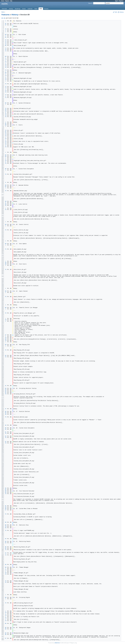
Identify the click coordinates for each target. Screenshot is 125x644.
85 (6, 46)
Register (121, 1)
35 (6, 263)
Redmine (57, 643)
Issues (24, 9)
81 (6, 24)
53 (6, 390)
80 (6, 547)
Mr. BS (3, 18)
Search (90, 3)
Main (3, 12)
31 (6, 386)
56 (6, 488)
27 (6, 335)
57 (6, 510)
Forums (46, 9)
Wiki (41, 9)
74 (6, 41)
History (15, 15)
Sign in (117, 1)
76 (6, 44)
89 (6, 35)
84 (6, 356)
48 (6, 414)
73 (6, 43)
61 (6, 37)
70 (6, 526)
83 (6, 339)
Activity (11, 9)
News (36, 9)
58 (6, 528)
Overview (4, 9)
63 (6, 157)
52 (6, 429)
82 (6, 548)
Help (11, 1)
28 (6, 110)
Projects (7, 1)
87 (6, 638)
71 (6, 570)
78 (6, 29)
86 (6, 624)
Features (5, 15)
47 (6, 409)
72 (6, 115)
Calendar (30, 9)
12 (6, 206)
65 (6, 391)
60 (6, 522)
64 (6, 539)
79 (6, 573)
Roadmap (18, 9)
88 (6, 633)
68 (6, 565)
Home (3, 1)
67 (6, 25)
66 (6, 413)
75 (6, 40)
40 (6, 201)
